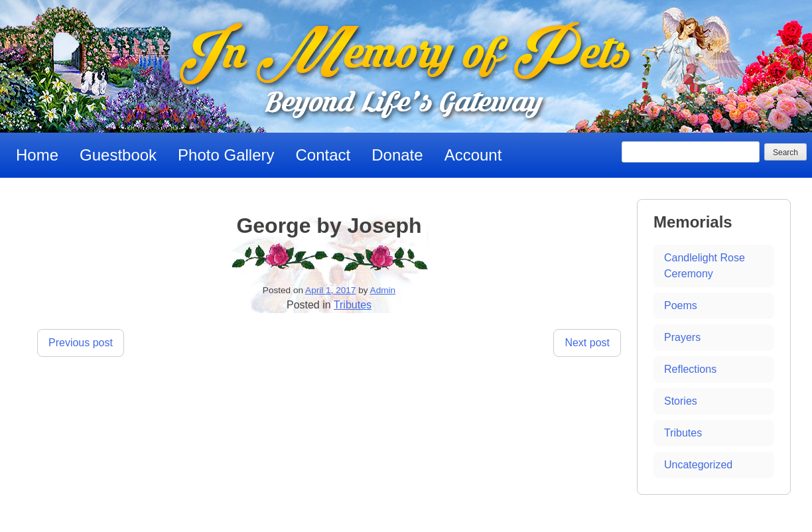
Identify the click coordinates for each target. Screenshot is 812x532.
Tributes (353, 305)
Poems (681, 305)
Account (473, 155)
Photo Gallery (226, 155)
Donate (397, 155)
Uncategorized (698, 465)
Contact (323, 155)
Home (37, 155)
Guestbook (118, 155)
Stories (681, 401)
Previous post (81, 343)
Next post (587, 343)
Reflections (690, 369)
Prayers (682, 337)
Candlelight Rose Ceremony (705, 266)
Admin (383, 290)
